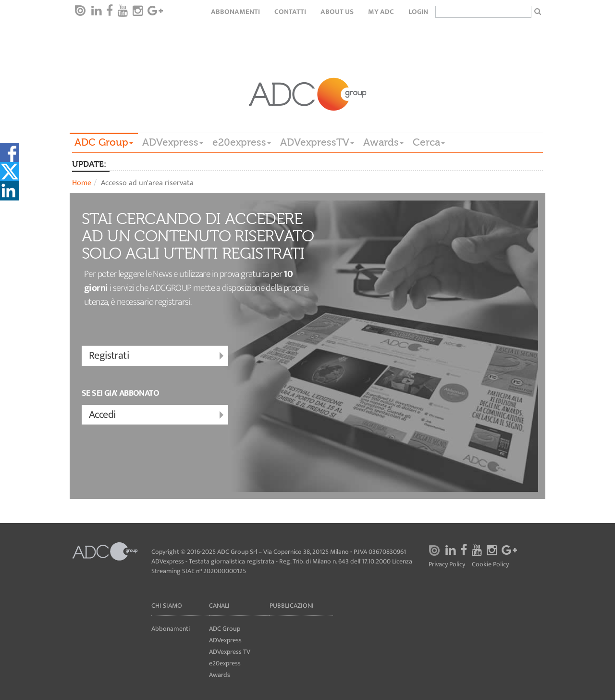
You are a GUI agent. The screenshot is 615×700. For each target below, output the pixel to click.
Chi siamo (167, 606)
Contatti (290, 12)
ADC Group (104, 142)
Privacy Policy (447, 565)
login (418, 12)
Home (82, 183)
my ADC (381, 12)
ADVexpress (173, 142)
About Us (337, 12)
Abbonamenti (235, 12)
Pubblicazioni (292, 606)
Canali (219, 606)
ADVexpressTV (317, 142)
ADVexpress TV (230, 652)
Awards (383, 142)
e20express (242, 142)
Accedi (157, 415)
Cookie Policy (490, 565)
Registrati (157, 356)
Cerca (429, 142)
